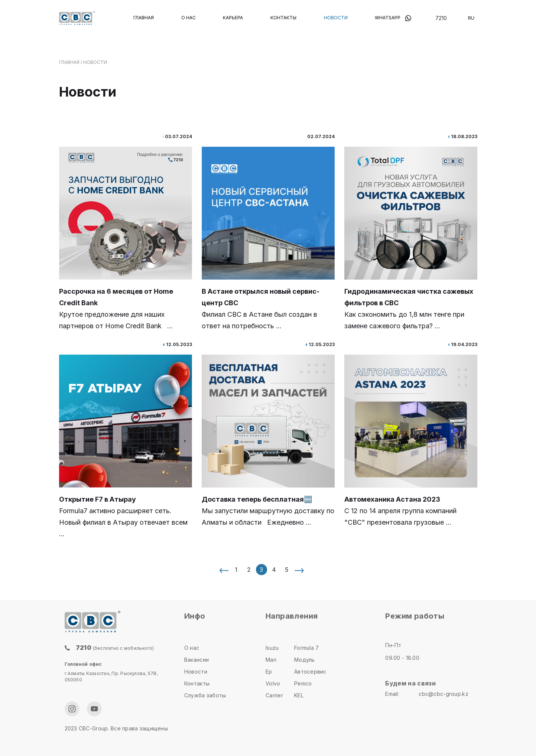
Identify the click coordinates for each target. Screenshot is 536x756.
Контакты (283, 18)
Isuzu (272, 648)
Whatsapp (393, 18)
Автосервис (310, 672)
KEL (299, 695)
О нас (189, 18)
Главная (144, 18)
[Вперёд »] (299, 570)
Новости (336, 18)
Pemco (303, 683)
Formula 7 (307, 648)
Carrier (274, 695)
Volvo (273, 683)
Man (271, 660)
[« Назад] (224, 570)
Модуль (305, 660)
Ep (269, 672)
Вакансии (196, 660)
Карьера (233, 18)
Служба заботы (205, 695)
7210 (441, 18)
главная (69, 62)
